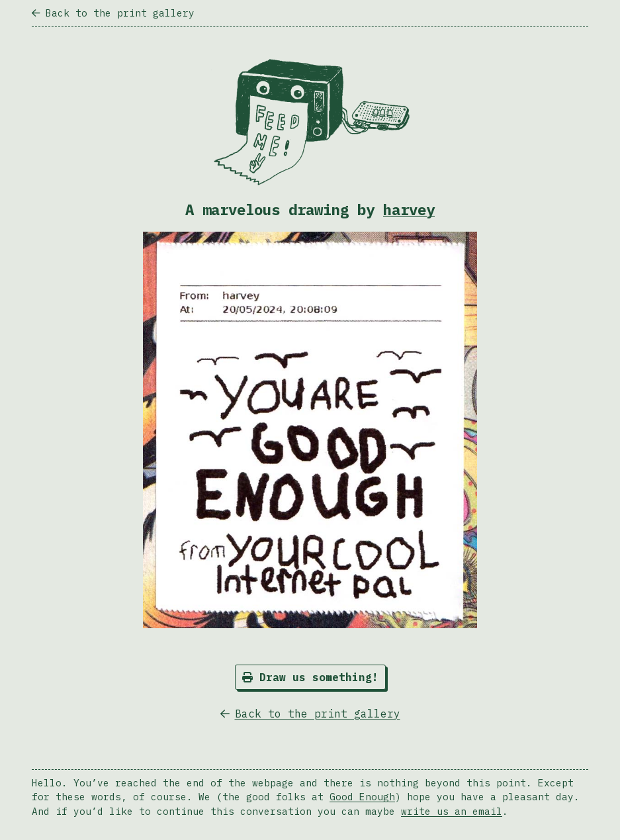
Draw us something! (310, 677)
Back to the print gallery (113, 13)
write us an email (452, 811)
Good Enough (362, 797)
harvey (409, 210)
